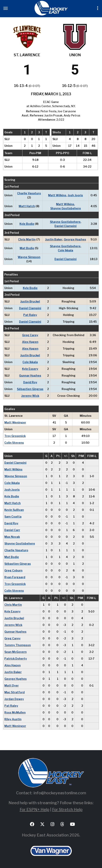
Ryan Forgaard (15, 577)
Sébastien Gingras (30, 389)
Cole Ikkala (66, 250)
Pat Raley (30, 315)
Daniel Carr (12, 530)
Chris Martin (27, 239)
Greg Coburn (13, 570)
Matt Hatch (27, 206)
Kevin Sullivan (14, 510)
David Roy (30, 382)
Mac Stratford (15, 692)
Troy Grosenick (15, 436)
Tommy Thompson (18, 645)
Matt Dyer (12, 685)
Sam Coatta (13, 517)
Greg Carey (30, 335)
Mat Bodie (27, 248)
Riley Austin (13, 719)
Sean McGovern (16, 652)
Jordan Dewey (14, 699)
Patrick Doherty (16, 659)
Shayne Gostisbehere (66, 208)
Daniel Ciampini (66, 226)
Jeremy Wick (30, 396)
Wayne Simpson (29, 257)
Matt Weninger (15, 422)
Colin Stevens (14, 443)
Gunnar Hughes (30, 375)
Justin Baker (54, 239)
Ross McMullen (15, 712)
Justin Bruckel (30, 301)
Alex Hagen (30, 342)
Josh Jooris (75, 195)
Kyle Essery (30, 369)
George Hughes (75, 239)
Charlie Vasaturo (29, 193)
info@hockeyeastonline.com (60, 793)
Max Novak (12, 537)
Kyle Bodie (27, 224)
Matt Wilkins (57, 195)
